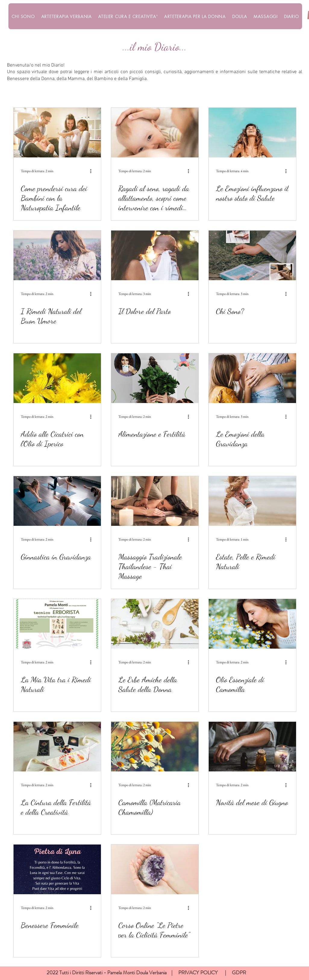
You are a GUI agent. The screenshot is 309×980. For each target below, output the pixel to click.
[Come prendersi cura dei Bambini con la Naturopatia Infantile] (57, 133)
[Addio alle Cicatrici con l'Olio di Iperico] (57, 378)
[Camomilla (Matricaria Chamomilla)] (155, 747)
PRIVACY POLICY (199, 972)
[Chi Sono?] (252, 255)
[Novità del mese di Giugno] (252, 747)
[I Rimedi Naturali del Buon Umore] (57, 255)
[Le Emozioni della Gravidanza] (252, 378)
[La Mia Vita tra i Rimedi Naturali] (57, 624)
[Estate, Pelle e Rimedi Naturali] (252, 501)
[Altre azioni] (93, 171)
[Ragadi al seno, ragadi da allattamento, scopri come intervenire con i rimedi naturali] (155, 133)
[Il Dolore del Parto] (155, 255)
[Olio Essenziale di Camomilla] (252, 624)
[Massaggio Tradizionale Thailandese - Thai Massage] (155, 501)
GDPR (239, 972)
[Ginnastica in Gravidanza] (57, 501)
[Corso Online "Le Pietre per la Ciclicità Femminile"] (155, 869)
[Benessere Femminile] (57, 869)
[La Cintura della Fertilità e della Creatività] (57, 747)
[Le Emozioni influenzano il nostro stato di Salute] (252, 133)
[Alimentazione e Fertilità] (155, 378)
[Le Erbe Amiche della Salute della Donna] (155, 624)
